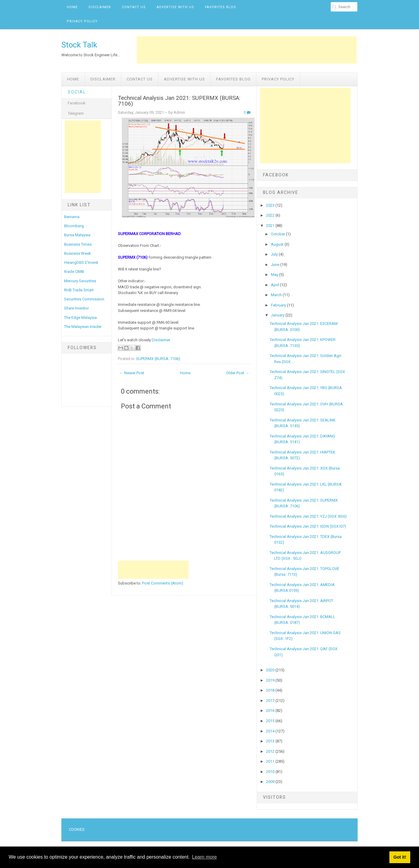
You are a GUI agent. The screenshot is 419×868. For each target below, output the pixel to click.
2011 (271, 761)
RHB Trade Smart (79, 290)
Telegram (76, 113)
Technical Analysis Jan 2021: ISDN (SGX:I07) (308, 526)
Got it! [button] (400, 857)
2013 (271, 741)
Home (72, 7)
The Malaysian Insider (83, 327)
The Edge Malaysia (80, 318)
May (275, 275)
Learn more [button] (204, 857)
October (278, 234)
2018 (271, 690)
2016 (271, 711)
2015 (271, 721)
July (275, 254)
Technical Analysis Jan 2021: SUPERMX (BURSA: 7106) (179, 101)
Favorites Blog (221, 7)
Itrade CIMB (74, 272)
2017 (271, 701)
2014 (271, 731)
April (275, 285)
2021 (271, 226)
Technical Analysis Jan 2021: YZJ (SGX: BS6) (308, 516)
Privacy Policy (82, 21)
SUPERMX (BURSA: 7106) (158, 359)
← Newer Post (132, 373)
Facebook (77, 103)
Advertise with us (175, 7)
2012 (271, 751)
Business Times (78, 244)
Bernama (72, 217)
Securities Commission (84, 299)
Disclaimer (100, 7)
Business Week (78, 253)
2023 (271, 205)
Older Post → (238, 373)
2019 (271, 680)
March (277, 295)
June (276, 265)
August (278, 244)
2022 (271, 215)
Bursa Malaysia (77, 235)
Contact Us (134, 7)
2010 (271, 772)
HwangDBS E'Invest (81, 262)
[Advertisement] (247, 50)
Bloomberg (74, 226)
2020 (271, 670)
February (279, 305)
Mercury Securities (80, 281)
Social (77, 92)
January (278, 315)
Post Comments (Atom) (163, 583)
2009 (271, 782)
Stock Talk (79, 45)
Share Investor (76, 308)
